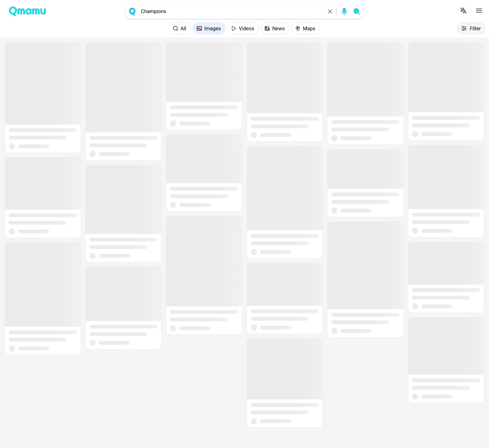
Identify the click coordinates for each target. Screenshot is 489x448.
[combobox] (231, 12)
